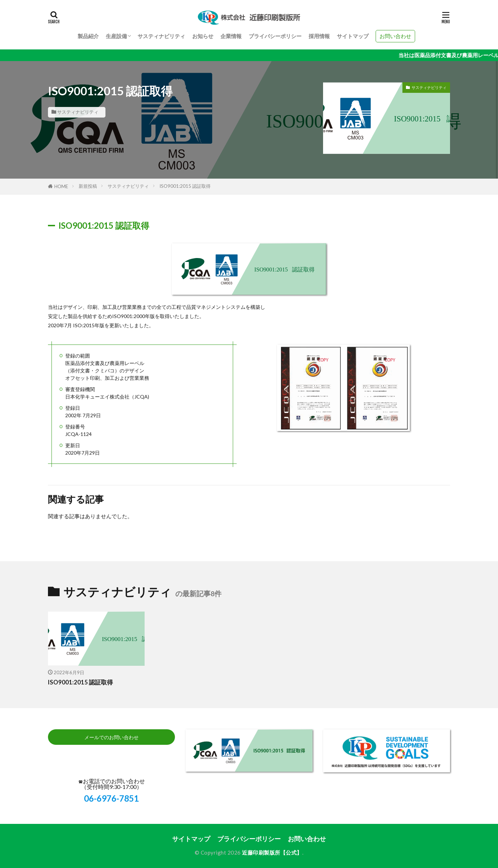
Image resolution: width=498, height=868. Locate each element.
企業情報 (231, 36)
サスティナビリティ (161, 36)
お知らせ (203, 36)
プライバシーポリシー (275, 36)
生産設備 (116, 36)
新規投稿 (88, 186)
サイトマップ (353, 36)
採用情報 (319, 36)
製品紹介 (88, 36)
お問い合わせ (395, 36)
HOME (61, 186)
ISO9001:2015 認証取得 (185, 186)
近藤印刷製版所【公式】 (272, 852)
